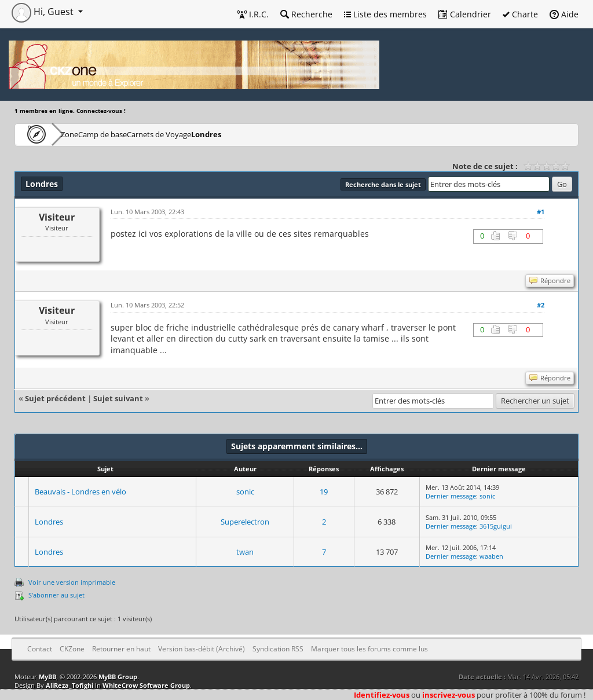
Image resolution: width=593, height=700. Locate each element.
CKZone (81, 134)
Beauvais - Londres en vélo (80, 492)
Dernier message (451, 496)
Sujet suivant (118, 398)
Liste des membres (385, 14)
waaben (491, 556)
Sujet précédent (55, 398)
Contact (40, 649)
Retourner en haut (121, 649)
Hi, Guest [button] (44, 12)
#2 (541, 305)
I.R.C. (253, 14)
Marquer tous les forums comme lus (369, 649)
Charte (520, 14)
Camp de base (140, 134)
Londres (283, 134)
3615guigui (496, 526)
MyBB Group (118, 677)
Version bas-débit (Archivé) (202, 649)
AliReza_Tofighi (69, 685)
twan (245, 552)
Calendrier (465, 14)
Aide (564, 14)
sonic (245, 492)
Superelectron (245, 522)
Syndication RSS (278, 649)
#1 (541, 212)
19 (324, 492)
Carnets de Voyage (217, 134)
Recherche (306, 14)
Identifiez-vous (382, 695)
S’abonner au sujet (56, 595)
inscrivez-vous (449, 695)
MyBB (47, 677)
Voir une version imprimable (72, 582)
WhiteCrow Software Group (146, 685)
